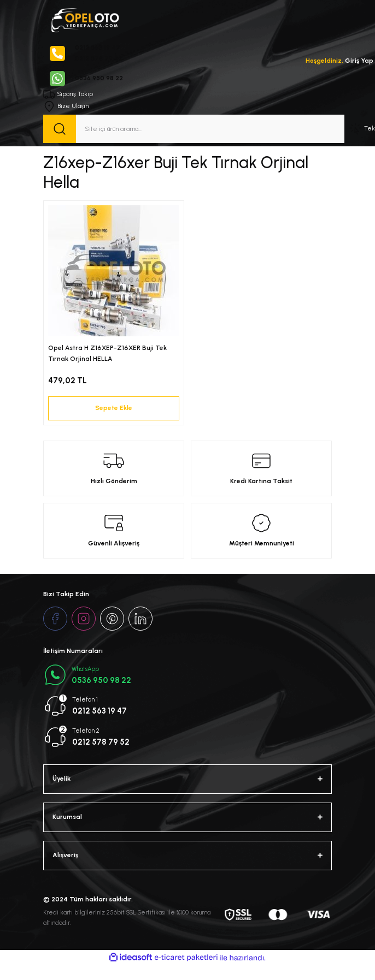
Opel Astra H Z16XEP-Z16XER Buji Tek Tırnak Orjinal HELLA (107, 353)
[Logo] (85, 19)
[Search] (194, 129)
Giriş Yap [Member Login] (359, 61)
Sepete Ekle (114, 408)
